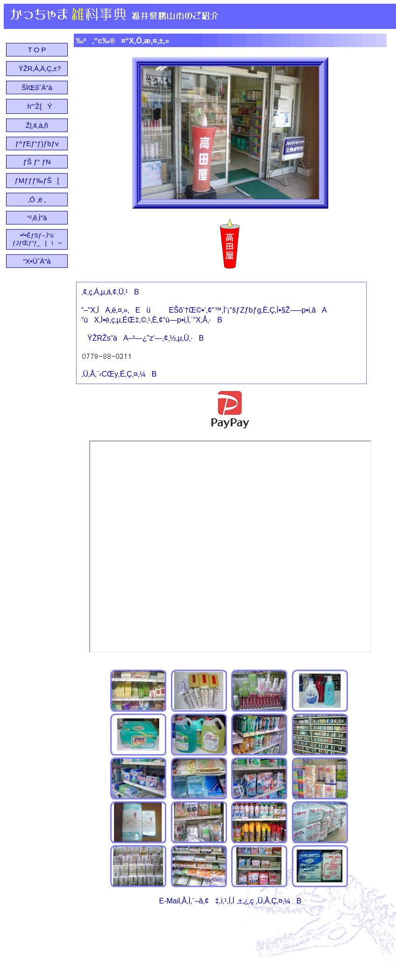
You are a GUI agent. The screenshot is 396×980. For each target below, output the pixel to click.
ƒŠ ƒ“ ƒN (37, 162)
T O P (37, 50)
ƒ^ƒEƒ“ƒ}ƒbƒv (37, 143)
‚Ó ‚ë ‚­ (37, 199)
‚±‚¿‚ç (245, 901)
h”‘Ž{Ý (37, 106)
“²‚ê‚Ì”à (37, 218)
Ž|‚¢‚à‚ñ (37, 125)
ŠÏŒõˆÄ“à (37, 87)
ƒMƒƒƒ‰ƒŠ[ (37, 180)
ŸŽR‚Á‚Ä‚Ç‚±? (37, 68)
